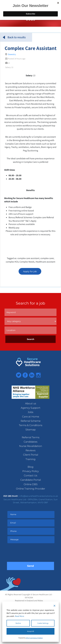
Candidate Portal (31, 480)
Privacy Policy (31, 471)
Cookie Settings (43, 623)
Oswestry (12, 54)
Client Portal (31, 455)
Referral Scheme (31, 421)
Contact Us (31, 475)
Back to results (14, 37)
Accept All (31, 631)
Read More (20, 616)
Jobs (31, 412)
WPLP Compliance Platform (34, 638)
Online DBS (31, 484)
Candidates (31, 442)
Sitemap (31, 430)
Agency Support (31, 408)
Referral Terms (31, 437)
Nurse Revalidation (31, 446)
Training (31, 459)
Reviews (31, 450)
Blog (31, 467)
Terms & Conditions (31, 425)
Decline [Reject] (18, 623)
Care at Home (31, 417)
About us (31, 403)
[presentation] (31, 553)
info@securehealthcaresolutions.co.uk (39, 496)
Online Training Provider (31, 489)
